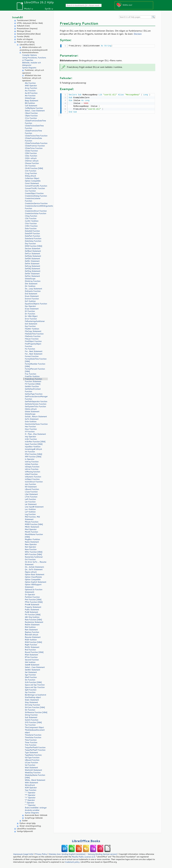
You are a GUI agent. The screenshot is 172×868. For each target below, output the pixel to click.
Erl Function (30, 311)
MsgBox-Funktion (32, 539)
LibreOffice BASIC (27, 45)
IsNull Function (31, 474)
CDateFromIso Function (35, 146)
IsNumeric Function (33, 477)
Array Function (31, 88)
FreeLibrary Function (33, 379)
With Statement (31, 783)
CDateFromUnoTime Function (33, 132)
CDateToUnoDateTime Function (34, 127)
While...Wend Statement (35, 780)
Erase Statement (32, 309)
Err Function (30, 314)
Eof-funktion (30, 301)
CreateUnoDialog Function (36, 196)
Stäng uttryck (30, 176)
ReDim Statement (32, 625)
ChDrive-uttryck (32, 161)
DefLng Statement (32, 266)
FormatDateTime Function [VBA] (36, 360)
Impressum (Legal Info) (23, 854)
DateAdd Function (32, 231)
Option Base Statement (35, 574)
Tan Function (30, 725)
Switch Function (32, 720)
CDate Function (31, 151)
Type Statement (31, 752)
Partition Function (32, 597)
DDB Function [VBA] (34, 246)
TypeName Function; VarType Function (33, 756)
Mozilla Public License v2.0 (83, 857)
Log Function (30, 514)
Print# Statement (32, 605)
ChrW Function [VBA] (34, 168)
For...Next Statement (34, 351)
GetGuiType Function (34, 394)
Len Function (30, 502)
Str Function (30, 710)
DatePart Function (32, 236)
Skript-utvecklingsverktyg (30, 826)
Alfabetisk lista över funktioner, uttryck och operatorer (32, 78)
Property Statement (33, 607)
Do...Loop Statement (33, 289)
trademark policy (72, 862)
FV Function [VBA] (33, 384)
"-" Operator (30, 793)
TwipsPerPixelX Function (35, 747)
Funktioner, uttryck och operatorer (33, 72)
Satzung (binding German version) (102, 854)
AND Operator (31, 86)
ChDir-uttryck (31, 158)
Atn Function (30, 96)
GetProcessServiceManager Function (36, 398)
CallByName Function (34, 108)
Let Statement (31, 504)
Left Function (30, 499)
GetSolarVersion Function (36, 404)
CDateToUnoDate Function (36, 143)
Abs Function (30, 83)
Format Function (32, 356)
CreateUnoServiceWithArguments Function (36, 207)
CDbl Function (31, 153)
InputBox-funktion (33, 447)
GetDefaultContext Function (33, 390)
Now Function (31, 549)
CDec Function (31, 156)
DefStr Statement (32, 274)
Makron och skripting (26, 42)
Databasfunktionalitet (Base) (29, 34)
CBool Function (31, 113)
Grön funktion (31, 422)
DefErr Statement (32, 261)
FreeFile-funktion (32, 376)
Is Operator (30, 459)
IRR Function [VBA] (33, 457)
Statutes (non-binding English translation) (67, 854)
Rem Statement (31, 630)
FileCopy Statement (33, 331)
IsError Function (32, 469)
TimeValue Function (33, 737)
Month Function (31, 532)
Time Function (31, 740)
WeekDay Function (33, 773)
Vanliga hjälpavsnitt (25, 831)
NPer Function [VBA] (34, 552)
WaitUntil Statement (33, 770)
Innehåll (17, 17)
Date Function (31, 228)
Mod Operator (31, 529)
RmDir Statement (32, 647)
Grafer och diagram (25, 39)
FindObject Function (33, 341)
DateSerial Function (33, 238)
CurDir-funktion (32, 221)
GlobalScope (30, 98)
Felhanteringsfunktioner (35, 321)
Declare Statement (33, 249)
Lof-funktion (30, 512)
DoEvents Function (33, 291)
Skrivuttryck (30, 785)
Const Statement (32, 183)
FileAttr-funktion (32, 329)
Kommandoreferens (30, 52)
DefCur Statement (32, 254)
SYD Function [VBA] (33, 722)
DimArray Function (33, 281)
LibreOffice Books (86, 841)
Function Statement (33, 381)
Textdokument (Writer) (26, 20)
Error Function (31, 319)
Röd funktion (30, 627)
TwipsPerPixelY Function (35, 750)
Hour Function (31, 429)
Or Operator (30, 595)
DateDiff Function (32, 233)
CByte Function (31, 116)
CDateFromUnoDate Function (33, 139)
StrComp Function (32, 705)
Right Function (31, 645)
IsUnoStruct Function (34, 482)
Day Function (30, 244)
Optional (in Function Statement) (34, 591)
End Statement (31, 294)
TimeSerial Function (33, 735)
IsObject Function (32, 479)
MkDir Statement (32, 527)
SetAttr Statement (32, 670)
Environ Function (32, 299)
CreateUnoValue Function (36, 213)
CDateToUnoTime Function (36, 136)
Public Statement (32, 610)
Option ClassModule (33, 577)
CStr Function (31, 218)
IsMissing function (32, 472)
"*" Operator (30, 795)
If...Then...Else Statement (35, 434)
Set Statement (31, 672)
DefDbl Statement (32, 259)
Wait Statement (31, 768)
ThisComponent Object (34, 727)
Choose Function (32, 163)
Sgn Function (30, 675)
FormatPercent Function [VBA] (35, 370)
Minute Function (32, 522)
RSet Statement (31, 655)
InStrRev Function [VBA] (35, 442)
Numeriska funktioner (34, 557)
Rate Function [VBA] (33, 620)
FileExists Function (33, 336)
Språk (48, 9)
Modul (27, 9)
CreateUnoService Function (36, 203)
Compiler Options (30, 55)
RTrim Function (31, 657)
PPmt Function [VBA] (34, 602)
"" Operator (30, 803)
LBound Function (32, 489)
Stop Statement (31, 702)
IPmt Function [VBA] (33, 454)
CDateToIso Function (34, 148)
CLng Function (31, 173)
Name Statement (32, 542)
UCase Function (31, 763)
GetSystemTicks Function (35, 406)
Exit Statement (31, 324)
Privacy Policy (41, 854)
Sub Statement (31, 717)
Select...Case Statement (35, 111)
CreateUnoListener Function (33, 200)
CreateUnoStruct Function (36, 211)
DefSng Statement (33, 271)
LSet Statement (31, 494)
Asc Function (30, 91)
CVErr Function (31, 226)
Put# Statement (31, 612)
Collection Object (32, 178)
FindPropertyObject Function (33, 345)
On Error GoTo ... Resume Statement (36, 563)
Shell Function (31, 677)
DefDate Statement (33, 256)
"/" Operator (30, 800)
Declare (138, 34)
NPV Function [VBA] (33, 554)
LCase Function (31, 492)
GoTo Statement (32, 419)
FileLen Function (32, 339)
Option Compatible (33, 181)
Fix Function (30, 349)
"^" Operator (30, 805)
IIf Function (30, 432)
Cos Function (30, 191)
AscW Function (31, 93)
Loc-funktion (30, 509)
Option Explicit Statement (36, 582)
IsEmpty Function (32, 467)
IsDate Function (31, 464)
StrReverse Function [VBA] (36, 712)
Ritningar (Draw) (24, 31)
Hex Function (30, 427)
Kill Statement (31, 487)
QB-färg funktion (32, 617)
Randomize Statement (34, 622)
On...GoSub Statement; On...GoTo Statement (35, 568)
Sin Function (30, 680)
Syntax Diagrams (29, 68)
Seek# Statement (32, 665)
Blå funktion (30, 103)
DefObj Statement (32, 269)
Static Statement (32, 700)
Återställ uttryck (32, 635)
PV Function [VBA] (33, 615)
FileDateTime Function (34, 334)
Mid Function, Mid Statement (32, 518)
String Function (31, 715)
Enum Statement (32, 296)
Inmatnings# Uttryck (33, 449)
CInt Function (31, 171)
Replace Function (32, 632)
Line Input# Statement (34, 507)
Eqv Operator (30, 306)
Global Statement (32, 411)
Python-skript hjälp (28, 823)
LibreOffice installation (26, 829)
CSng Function (31, 216)
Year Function (31, 790)
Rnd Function (30, 650)
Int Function (30, 452)
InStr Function (31, 439)
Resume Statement (33, 637)
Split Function (31, 690)
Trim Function (31, 745)
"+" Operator (30, 798)
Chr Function (30, 166)
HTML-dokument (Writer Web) (30, 23)
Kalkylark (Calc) (23, 26)
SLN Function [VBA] (33, 682)
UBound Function (32, 760)
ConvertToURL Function (35, 188)
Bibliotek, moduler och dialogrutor (32, 64)
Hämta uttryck (31, 409)
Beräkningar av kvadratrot (35, 695)
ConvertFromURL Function (36, 186)
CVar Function (31, 223)
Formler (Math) (23, 36)
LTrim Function (31, 497)
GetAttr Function (32, 386)
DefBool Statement (33, 251)
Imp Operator (30, 437)
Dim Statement (31, 284)
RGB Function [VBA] (33, 642)
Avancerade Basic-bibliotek (36, 815)
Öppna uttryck (31, 572)
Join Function (30, 484)
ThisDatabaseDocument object (35, 731)
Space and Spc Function (35, 685)
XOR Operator (31, 788)
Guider (25, 821)
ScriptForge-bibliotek (34, 818)
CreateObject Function (34, 193)
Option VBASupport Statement (33, 586)
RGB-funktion (31, 640)
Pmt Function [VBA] (33, 600)
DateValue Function (33, 241)
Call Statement (31, 106)
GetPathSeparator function (36, 401)
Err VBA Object (31, 316)
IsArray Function (32, 462)
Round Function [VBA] (34, 652)
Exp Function (30, 326)
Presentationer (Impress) (27, 28)
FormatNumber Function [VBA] (35, 365)
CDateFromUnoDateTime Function (35, 122)
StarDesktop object (33, 697)
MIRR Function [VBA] (34, 524)
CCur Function (31, 118)
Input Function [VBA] (34, 444)
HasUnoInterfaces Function (36, 424)
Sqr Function (30, 692)
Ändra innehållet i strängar (36, 808)
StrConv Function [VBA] (35, 707)
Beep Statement (32, 101)
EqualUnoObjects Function (36, 304)
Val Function (30, 765)
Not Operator (30, 547)
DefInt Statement (32, 264)
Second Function (32, 660)
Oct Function (30, 559)
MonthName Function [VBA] (34, 536)
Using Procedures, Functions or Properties (34, 59)
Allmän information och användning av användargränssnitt (34, 49)
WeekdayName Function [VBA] (35, 776)
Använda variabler (32, 810)
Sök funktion (30, 662)
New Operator (31, 544)
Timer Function (31, 742)
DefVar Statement (32, 276)
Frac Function (31, 374)
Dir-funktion (30, 286)
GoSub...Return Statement (36, 417)
